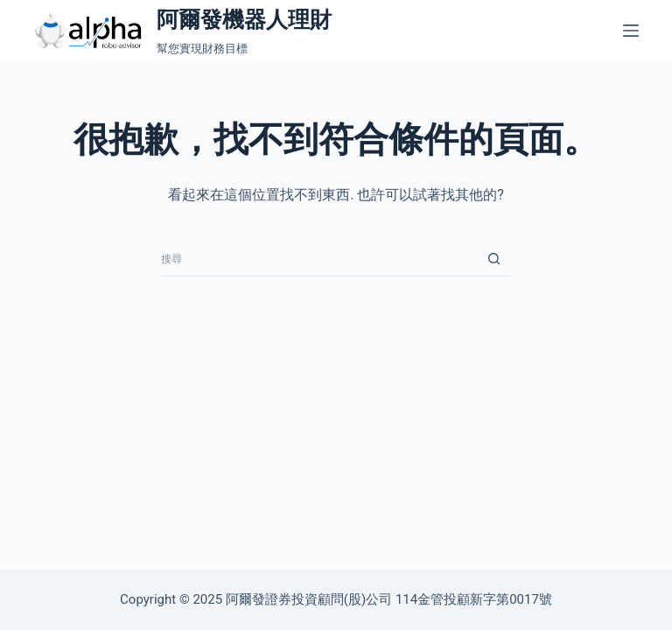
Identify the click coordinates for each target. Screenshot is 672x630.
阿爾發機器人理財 (244, 20)
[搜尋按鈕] (493, 259)
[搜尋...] (318, 259)
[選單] (631, 31)
